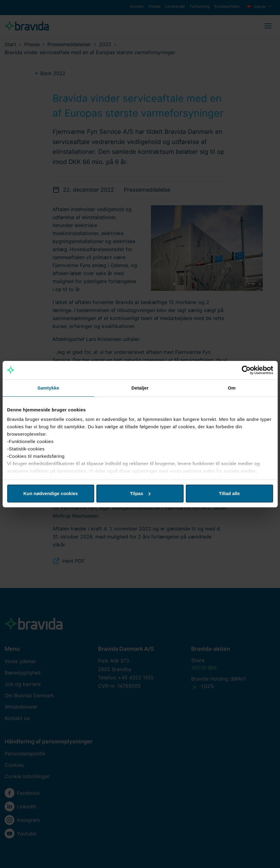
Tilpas (140, 493)
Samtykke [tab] (48, 388)
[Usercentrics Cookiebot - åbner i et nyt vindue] (246, 370)
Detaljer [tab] (140, 388)
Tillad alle (229, 493)
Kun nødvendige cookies (51, 493)
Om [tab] (232, 388)
